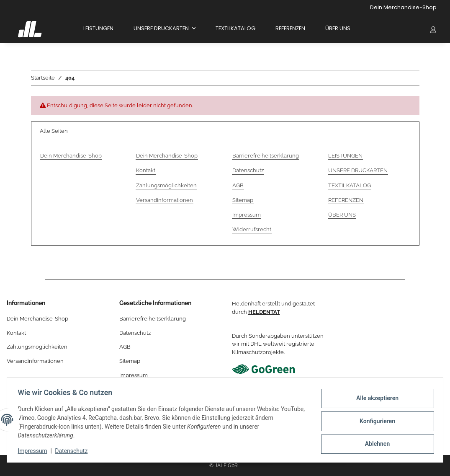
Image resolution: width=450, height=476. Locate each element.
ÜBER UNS (338, 28)
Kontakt (146, 170)
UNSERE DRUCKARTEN (358, 170)
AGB (238, 185)
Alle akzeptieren (374, 399)
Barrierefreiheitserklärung (266, 156)
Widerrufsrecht (252, 229)
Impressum (35, 451)
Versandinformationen (165, 200)
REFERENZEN (290, 28)
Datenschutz (74, 451)
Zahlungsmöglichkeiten (166, 185)
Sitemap (243, 200)
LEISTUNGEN (98, 28)
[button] (433, 29)
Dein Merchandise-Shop (403, 7)
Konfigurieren (374, 421)
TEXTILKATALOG (235, 28)
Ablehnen (374, 443)
